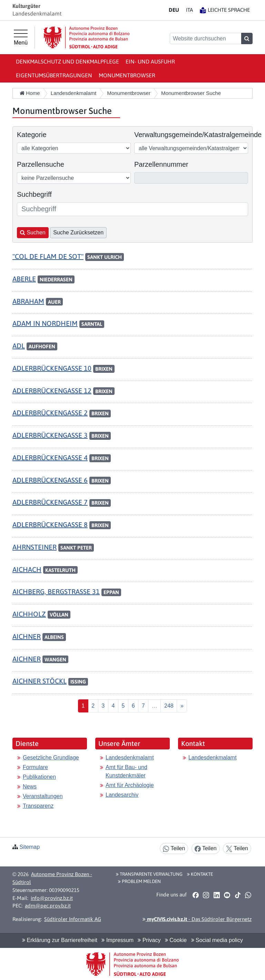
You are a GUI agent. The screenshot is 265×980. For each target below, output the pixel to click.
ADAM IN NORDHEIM (45, 323)
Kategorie (32, 135)
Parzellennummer (161, 164)
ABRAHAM (28, 301)
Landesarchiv (122, 795)
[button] (195, 895)
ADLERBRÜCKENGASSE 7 (50, 502)
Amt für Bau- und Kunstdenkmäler (126, 771)
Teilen (174, 849)
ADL (19, 346)
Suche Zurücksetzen (78, 232)
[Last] (169, 706)
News (30, 787)
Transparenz (38, 806)
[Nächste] (182, 706)
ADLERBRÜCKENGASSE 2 (50, 413)
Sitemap (30, 847)
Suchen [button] (33, 232)
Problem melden (139, 881)
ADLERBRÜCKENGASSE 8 (50, 525)
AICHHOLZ (29, 614)
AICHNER (27, 636)
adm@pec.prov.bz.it (48, 906)
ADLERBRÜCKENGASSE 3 (50, 435)
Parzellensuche (41, 164)
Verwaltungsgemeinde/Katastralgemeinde (198, 135)
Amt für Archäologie (130, 785)
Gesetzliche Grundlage (51, 758)
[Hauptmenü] (21, 38)
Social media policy (217, 940)
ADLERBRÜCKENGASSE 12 (52, 391)
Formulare (35, 767)
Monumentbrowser (127, 75)
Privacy (149, 940)
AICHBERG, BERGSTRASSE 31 (56, 591)
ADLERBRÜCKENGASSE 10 (52, 368)
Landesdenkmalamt (130, 758)
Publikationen (39, 777)
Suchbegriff (34, 194)
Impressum (117, 940)
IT (189, 10)
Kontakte (200, 874)
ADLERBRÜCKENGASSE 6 (50, 480)
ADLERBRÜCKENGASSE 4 (50, 458)
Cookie (176, 940)
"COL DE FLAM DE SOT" (48, 256)
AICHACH (27, 569)
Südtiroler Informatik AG (73, 919)
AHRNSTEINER (35, 547)
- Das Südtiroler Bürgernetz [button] (197, 919)
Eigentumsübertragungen (54, 75)
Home (30, 93)
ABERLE (24, 279)
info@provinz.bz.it (52, 898)
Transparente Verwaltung (149, 874)
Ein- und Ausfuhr (150, 61)
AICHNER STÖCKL (40, 681)
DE (174, 10)
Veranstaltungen (43, 796)
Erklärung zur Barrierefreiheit (60, 940)
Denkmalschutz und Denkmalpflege (67, 61)
